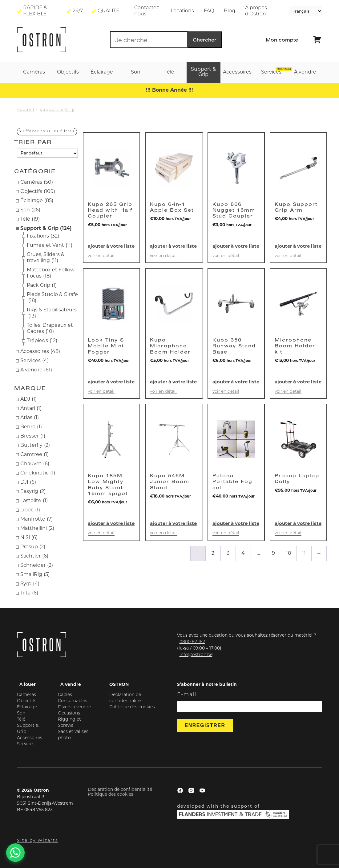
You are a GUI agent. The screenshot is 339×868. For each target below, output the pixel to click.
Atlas (30, 418)
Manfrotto (36, 519)
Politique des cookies (132, 707)
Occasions (69, 713)
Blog (230, 11)
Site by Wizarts (38, 841)
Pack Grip (42, 286)
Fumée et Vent (50, 246)
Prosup (33, 547)
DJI (28, 482)
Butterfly (35, 446)
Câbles (65, 695)
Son (30, 210)
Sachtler (34, 556)
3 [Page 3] (228, 554)
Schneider (37, 566)
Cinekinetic (38, 473)
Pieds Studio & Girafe (52, 298)
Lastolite (34, 501)
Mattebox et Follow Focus (51, 274)
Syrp (30, 584)
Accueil (26, 110)
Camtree (34, 455)
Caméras (37, 182)
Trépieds (42, 341)
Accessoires (40, 352)
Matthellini (37, 529)
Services (34, 361)
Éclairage (37, 201)
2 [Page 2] (213, 554)
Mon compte (282, 40)
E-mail (187, 695)
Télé (30, 219)
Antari (31, 409)
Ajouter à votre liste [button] (111, 247)
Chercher (205, 40)
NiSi (29, 538)
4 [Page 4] (243, 554)
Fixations (43, 236)
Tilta (29, 593)
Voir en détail (101, 256)
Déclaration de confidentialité (120, 790)
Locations (182, 11)
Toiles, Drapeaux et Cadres (50, 329)
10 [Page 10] (289, 554)
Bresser (33, 436)
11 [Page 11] (304, 554)
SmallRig (35, 575)
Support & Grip (57, 110)
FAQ (209, 11)
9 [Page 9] (273, 554)
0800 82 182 (192, 642)
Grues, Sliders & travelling (46, 258)
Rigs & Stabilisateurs (52, 314)
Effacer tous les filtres (49, 132)
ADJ (28, 399)
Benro (31, 427)
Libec (30, 510)
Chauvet (35, 464)
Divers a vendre (74, 707)
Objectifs (38, 192)
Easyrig (33, 492)
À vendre (36, 370)
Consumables (73, 701)
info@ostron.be (196, 655)
